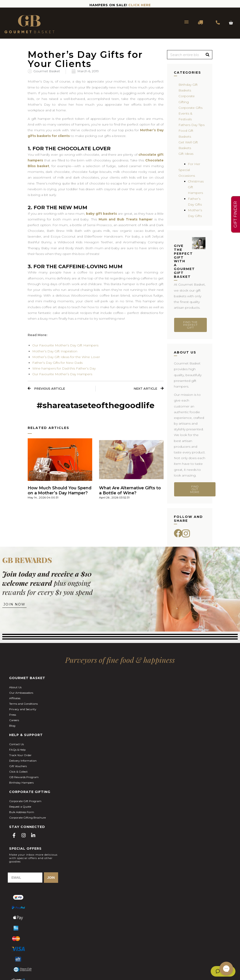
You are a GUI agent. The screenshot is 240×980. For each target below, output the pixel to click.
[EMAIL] (25, 878)
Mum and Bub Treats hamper (126, 219)
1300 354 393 (218, 22)
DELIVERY (201, 22)
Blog (12, 726)
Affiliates (15, 698)
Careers (14, 720)
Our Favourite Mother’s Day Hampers (62, 374)
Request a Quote (20, 807)
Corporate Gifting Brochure (27, 818)
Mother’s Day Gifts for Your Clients (85, 59)
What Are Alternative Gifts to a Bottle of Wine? (130, 491)
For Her (194, 164)
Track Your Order (20, 755)
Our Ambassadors (21, 693)
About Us (15, 687)
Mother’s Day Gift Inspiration (55, 351)
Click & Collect (18, 772)
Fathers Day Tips (191, 125)
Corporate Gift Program (25, 801)
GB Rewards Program (24, 777)
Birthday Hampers (21, 783)
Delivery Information (23, 761)
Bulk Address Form (22, 812)
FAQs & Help (17, 750)
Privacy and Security (23, 709)
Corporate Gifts (190, 108)
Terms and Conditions (23, 704)
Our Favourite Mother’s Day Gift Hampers (65, 345)
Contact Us (16, 744)
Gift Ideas (186, 154)
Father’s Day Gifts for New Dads (57, 363)
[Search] (208, 55)
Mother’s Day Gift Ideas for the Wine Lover (66, 357)
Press (13, 715)
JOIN (51, 878)
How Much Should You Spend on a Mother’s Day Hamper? (60, 491)
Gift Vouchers (18, 766)
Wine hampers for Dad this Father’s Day (64, 368)
